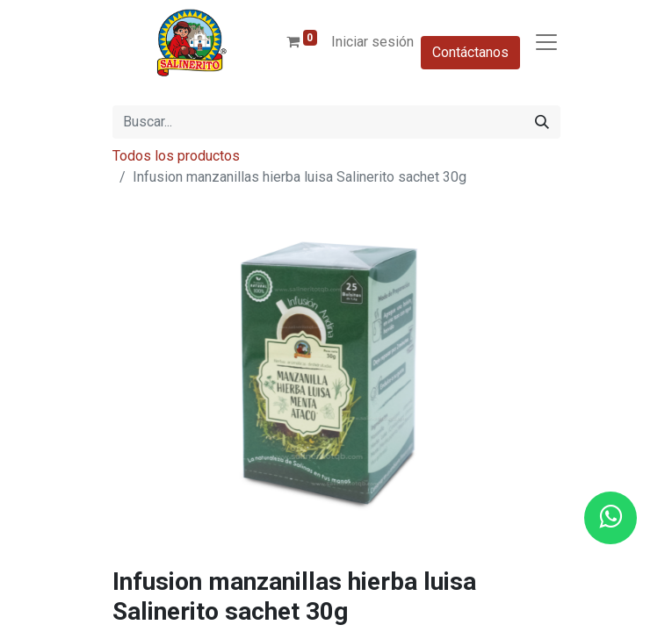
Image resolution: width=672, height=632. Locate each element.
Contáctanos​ (470, 52)
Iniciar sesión (372, 42)
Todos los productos (176, 156)
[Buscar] (542, 122)
